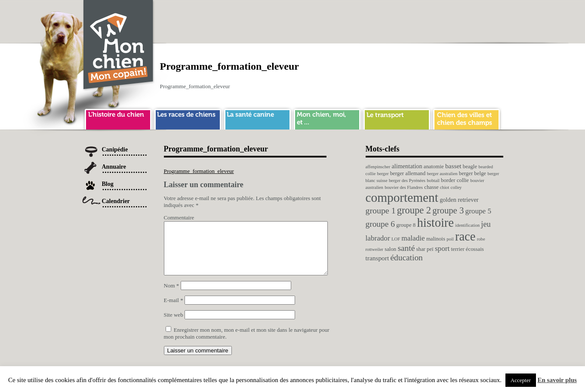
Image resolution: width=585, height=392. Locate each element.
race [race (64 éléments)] (465, 236)
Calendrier (116, 201)
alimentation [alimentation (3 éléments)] (407, 166)
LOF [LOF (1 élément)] (396, 239)
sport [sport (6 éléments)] (442, 248)
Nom (172, 296)
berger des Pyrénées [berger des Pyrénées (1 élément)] (407, 181)
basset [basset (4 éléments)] (453, 166)
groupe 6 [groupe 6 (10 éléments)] (380, 224)
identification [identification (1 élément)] (467, 225)
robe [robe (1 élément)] (481, 239)
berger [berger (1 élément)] (383, 174)
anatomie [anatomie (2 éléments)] (434, 167)
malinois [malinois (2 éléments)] (436, 239)
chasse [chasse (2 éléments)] (431, 187)
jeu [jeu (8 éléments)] (486, 224)
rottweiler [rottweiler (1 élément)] (374, 249)
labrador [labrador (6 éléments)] (378, 238)
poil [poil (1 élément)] (450, 239)
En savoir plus (557, 380)
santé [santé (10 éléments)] (406, 248)
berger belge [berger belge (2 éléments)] (473, 173)
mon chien (327, 118)
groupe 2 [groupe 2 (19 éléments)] (414, 210)
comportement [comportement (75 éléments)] (402, 198)
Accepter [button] (521, 380)
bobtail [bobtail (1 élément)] (433, 181)
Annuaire (114, 167)
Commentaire (179, 218)
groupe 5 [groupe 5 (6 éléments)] (479, 211)
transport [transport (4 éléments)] (377, 258)
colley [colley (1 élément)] (456, 187)
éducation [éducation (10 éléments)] (406, 258)
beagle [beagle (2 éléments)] (470, 167)
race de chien (188, 118)
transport (397, 118)
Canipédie (115, 150)
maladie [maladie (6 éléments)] (413, 238)
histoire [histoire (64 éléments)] (435, 223)
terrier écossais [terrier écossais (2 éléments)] (467, 249)
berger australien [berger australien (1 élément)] (442, 174)
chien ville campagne (466, 118)
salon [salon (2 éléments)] (390, 249)
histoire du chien (118, 118)
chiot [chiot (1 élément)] (445, 187)
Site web (174, 325)
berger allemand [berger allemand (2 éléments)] (408, 173)
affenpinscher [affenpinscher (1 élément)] (378, 167)
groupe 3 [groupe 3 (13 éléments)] (448, 210)
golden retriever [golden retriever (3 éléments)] (459, 200)
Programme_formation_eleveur (199, 171)
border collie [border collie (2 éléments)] (455, 180)
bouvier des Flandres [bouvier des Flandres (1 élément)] (404, 187)
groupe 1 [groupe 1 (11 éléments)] (381, 210)
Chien (119, 46)
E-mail (174, 310)
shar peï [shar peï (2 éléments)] (425, 249)
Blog (108, 184)
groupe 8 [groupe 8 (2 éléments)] (406, 225)
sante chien (257, 118)
